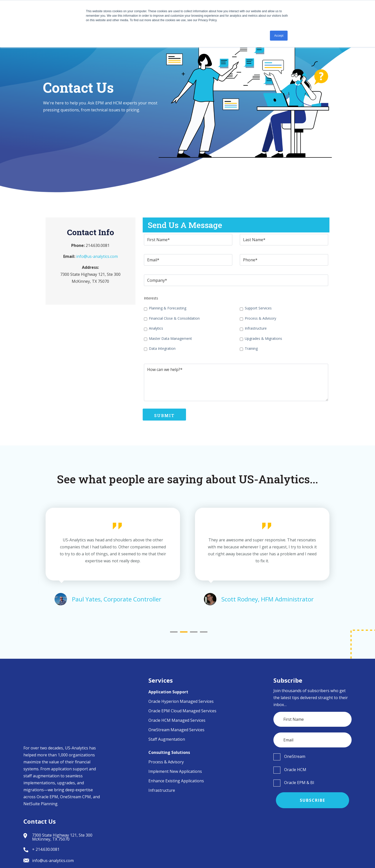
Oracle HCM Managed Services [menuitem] (177, 720)
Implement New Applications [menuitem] (175, 771)
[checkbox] (188, 328)
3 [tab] (194, 632)
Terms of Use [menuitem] (307, 858)
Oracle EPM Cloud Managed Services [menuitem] (182, 711)
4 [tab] (204, 632)
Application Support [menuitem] (168, 692)
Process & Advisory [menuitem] (166, 762)
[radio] (313, 757)
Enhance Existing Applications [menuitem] (176, 781)
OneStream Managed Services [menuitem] (176, 730)
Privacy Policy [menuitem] (337, 858)
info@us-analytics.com (97, 256)
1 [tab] (174, 632)
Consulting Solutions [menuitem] (169, 752)
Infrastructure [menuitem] (162, 790)
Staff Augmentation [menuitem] (167, 739)
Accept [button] (279, 36)
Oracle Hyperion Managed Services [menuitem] (181, 701)
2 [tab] (184, 632)
